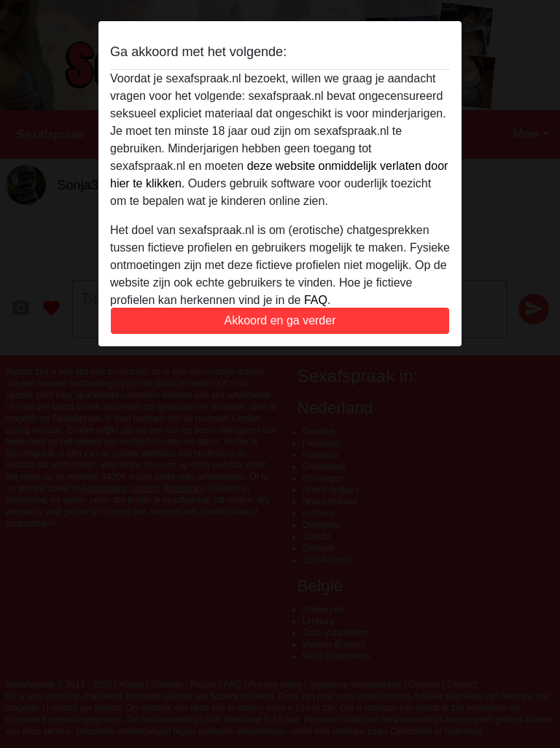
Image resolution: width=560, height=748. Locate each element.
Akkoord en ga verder (280, 320)
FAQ (316, 300)
